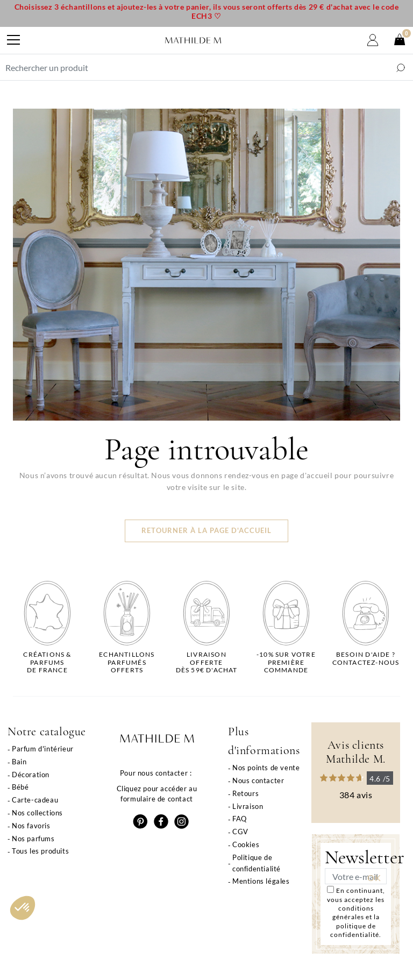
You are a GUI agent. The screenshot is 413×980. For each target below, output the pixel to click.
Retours (245, 793)
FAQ (240, 819)
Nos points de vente (266, 768)
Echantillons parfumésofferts (127, 662)
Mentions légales (261, 881)
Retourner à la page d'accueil (206, 531)
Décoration (31, 775)
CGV (240, 832)
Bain (19, 762)
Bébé (20, 787)
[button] (23, 908)
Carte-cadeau (35, 800)
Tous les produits (40, 851)
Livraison (248, 806)
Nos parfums (33, 839)
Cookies (246, 844)
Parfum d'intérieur (43, 749)
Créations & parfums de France (47, 662)
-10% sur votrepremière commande (286, 662)
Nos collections (37, 813)
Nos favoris (31, 826)
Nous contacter (258, 780)
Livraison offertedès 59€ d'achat (207, 662)
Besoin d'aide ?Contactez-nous (366, 658)
